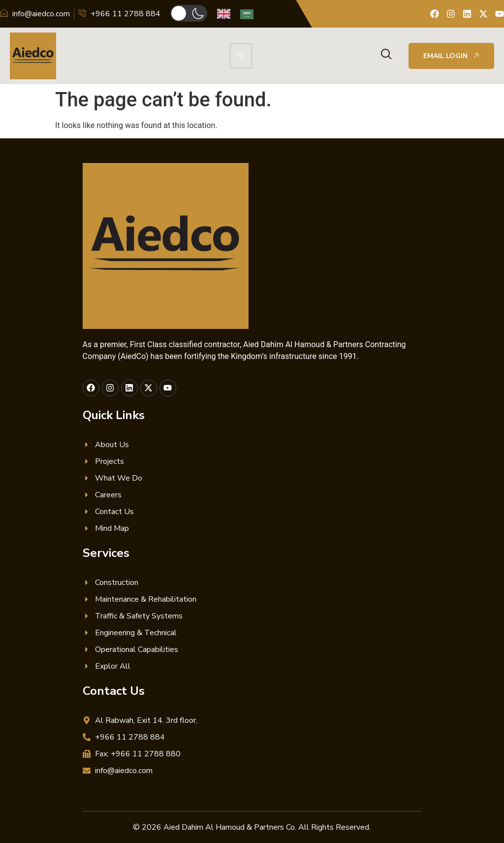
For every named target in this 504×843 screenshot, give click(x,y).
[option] (249, 14)
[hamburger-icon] (241, 56)
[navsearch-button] (386, 55)
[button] (189, 13)
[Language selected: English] (240, 14)
